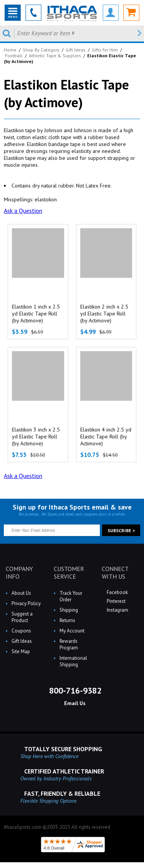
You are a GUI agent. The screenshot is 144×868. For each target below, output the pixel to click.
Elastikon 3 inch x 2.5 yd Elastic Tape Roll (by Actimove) (36, 436)
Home (10, 50)
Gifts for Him (105, 50)
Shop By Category (41, 50)
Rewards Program (69, 644)
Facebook (117, 592)
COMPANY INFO (19, 573)
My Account (72, 631)
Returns (67, 620)
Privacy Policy (26, 603)
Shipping (69, 610)
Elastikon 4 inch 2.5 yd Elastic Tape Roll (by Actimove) (106, 436)
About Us (21, 593)
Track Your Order (71, 596)
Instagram (117, 610)
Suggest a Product (22, 617)
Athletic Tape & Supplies (55, 56)
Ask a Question (23, 211)
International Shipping (73, 661)
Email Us (74, 703)
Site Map (21, 651)
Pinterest (116, 601)
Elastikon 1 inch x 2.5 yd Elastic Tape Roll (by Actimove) (36, 314)
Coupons (21, 631)
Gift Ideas (76, 50)
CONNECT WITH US (115, 573)
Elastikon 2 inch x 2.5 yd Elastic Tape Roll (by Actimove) (104, 314)
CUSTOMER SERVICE (69, 573)
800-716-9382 (74, 690)
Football (14, 56)
